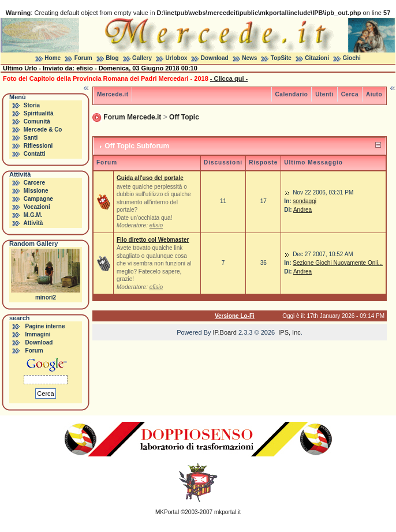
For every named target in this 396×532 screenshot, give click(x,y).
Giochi (352, 58)
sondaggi (305, 201)
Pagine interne (45, 326)
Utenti (324, 94)
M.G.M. (33, 215)
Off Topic (184, 117)
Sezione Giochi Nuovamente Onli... (338, 263)
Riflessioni (38, 146)
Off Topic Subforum (137, 146)
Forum (83, 58)
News (249, 58)
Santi (31, 138)
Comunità (37, 121)
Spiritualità (39, 113)
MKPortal (167, 512)
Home (53, 58)
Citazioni (317, 58)
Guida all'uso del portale (150, 178)
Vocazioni (37, 207)
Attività (33, 223)
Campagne (38, 199)
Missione (36, 191)
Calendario (292, 94)
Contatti (35, 154)
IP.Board (225, 332)
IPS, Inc (289, 332)
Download (215, 58)
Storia (32, 105)
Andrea (302, 210)
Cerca (350, 94)
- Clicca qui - (229, 78)
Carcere (34, 183)
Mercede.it (113, 94)
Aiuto (374, 94)
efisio (156, 225)
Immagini (38, 334)
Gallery (142, 58)
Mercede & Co (43, 130)
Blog (112, 58)
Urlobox (177, 58)
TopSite (281, 58)
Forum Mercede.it (132, 117)
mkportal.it (227, 512)
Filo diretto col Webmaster (153, 240)
